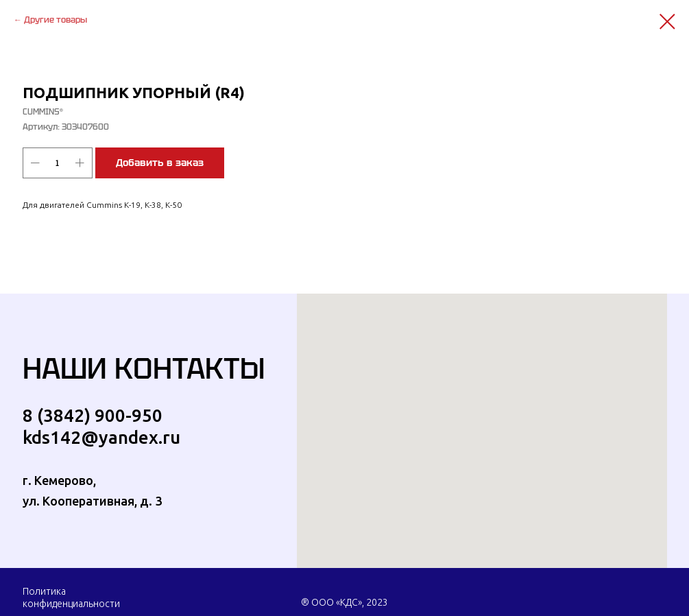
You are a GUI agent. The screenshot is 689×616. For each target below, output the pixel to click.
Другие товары (56, 20)
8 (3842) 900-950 (93, 415)
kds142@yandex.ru (101, 437)
